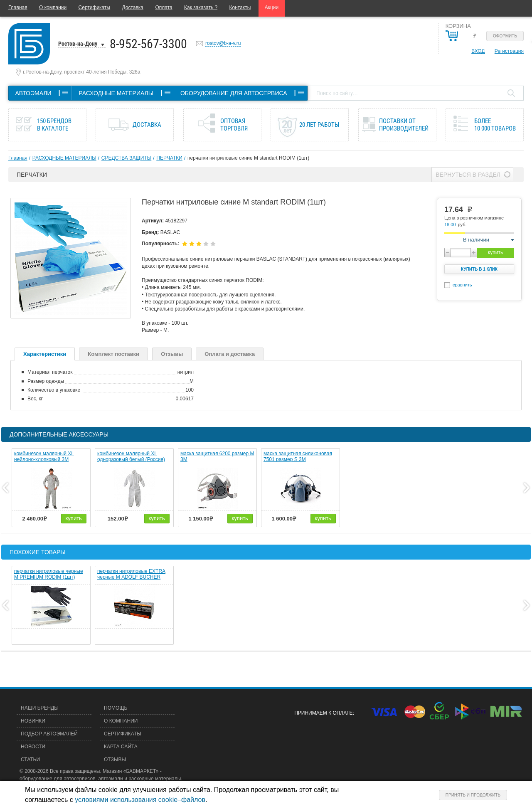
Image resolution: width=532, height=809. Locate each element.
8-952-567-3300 (148, 44)
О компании (53, 7)
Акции (272, 7)
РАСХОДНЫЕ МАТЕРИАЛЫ (64, 158)
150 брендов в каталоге (54, 125)
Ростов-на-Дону (78, 44)
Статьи (30, 760)
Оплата (164, 7)
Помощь (116, 708)
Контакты (240, 7)
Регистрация (509, 51)
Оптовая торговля (234, 125)
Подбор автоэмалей (49, 734)
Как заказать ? (201, 7)
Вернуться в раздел (468, 175)
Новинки (33, 721)
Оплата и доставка (230, 354)
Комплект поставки (113, 354)
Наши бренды (40, 708)
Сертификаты (95, 7)
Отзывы (172, 354)
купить (495, 252)
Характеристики (45, 354)
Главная (18, 7)
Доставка (133, 7)
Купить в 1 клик (479, 269)
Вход (478, 51)
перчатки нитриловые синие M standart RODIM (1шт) (248, 158)
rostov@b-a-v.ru (223, 43)
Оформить (505, 36)
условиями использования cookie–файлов (140, 800)
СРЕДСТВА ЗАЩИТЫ (126, 158)
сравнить (462, 285)
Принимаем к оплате (323, 713)
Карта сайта (121, 747)
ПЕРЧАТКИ (169, 158)
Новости (33, 747)
